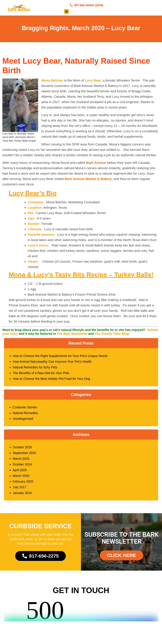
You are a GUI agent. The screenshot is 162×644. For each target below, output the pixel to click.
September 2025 (24, 455)
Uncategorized (23, 421)
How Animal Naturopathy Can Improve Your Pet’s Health (52, 363)
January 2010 (22, 495)
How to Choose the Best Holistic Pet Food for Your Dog (51, 381)
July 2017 (19, 489)
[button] (66, 13)
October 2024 (22, 466)
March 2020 (21, 478)
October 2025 (22, 449)
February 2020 (23, 483)
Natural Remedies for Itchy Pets (35, 369)
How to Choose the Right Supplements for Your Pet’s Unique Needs (60, 358)
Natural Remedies (25, 415)
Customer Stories (25, 409)
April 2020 (20, 472)
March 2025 (21, 461)
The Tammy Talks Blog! (112, 336)
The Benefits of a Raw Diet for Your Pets (41, 375)
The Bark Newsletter (72, 336)
